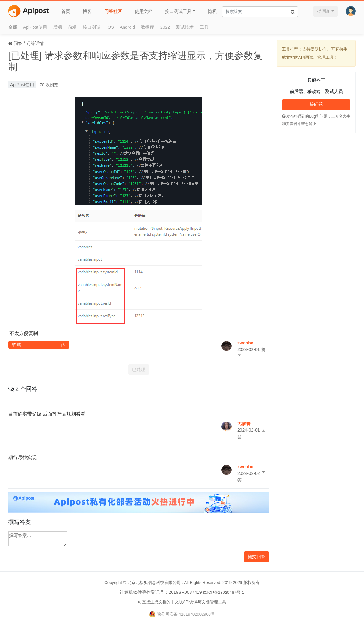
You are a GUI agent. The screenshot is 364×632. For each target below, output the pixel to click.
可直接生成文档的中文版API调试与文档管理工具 (182, 602)
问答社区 (113, 11)
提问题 (324, 11)
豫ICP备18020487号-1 (223, 592)
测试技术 (185, 27)
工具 (204, 27)
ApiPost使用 (35, 27)
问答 (18, 43)
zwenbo (245, 343)
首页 (66, 11)
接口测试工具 (178, 11)
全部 (13, 27)
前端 (72, 27)
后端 (58, 27)
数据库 (148, 27)
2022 (165, 27)
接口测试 (92, 27)
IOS (110, 27)
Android (127, 27)
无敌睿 (244, 423)
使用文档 (143, 11)
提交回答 (257, 556)
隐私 (212, 11)
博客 (87, 11)
